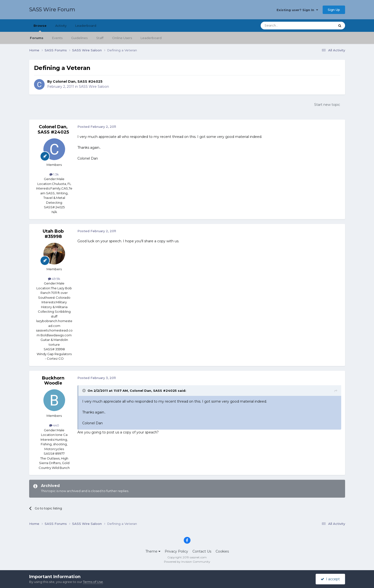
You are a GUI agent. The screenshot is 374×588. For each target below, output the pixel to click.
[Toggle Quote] (84, 391)
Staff (100, 38)
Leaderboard (151, 38)
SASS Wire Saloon (94, 87)
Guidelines (79, 38)
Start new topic (327, 105)
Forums (37, 38)
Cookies (222, 551)
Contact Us (202, 551)
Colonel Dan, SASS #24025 (78, 81)
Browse (40, 28)
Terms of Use (93, 582)
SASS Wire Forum (52, 10)
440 (54, 425)
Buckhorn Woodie (53, 381)
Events (57, 38)
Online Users (122, 38)
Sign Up (334, 10)
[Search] (286, 26)
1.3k (54, 174)
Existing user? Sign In (297, 10)
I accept (330, 579)
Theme (153, 551)
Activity (61, 26)
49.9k (54, 279)
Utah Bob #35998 (53, 234)
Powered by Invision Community (187, 562)
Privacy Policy (176, 551)
